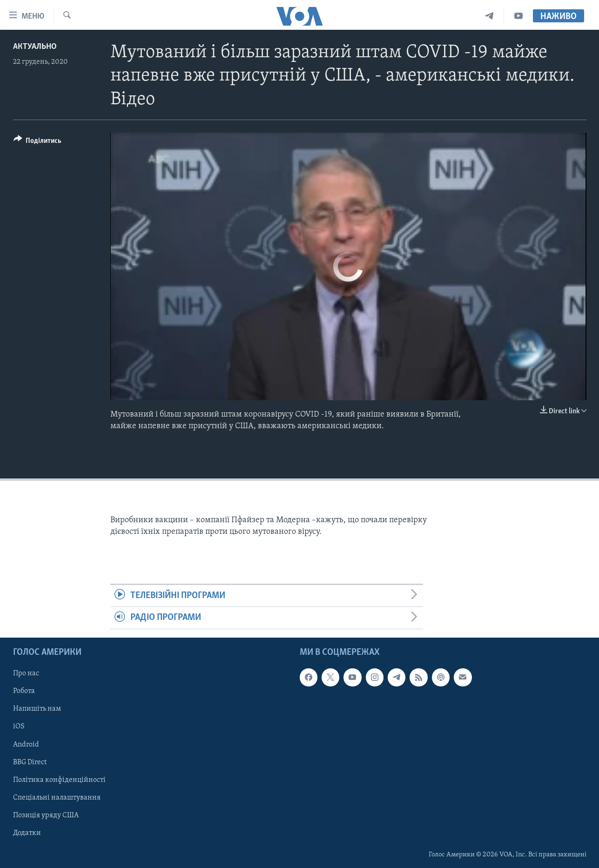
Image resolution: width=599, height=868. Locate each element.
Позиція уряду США (46, 815)
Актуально (35, 47)
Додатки (27, 833)
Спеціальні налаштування (57, 797)
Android (26, 744)
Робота (24, 691)
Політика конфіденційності (59, 780)
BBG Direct (30, 762)
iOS (19, 727)
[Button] (38, 142)
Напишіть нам (37, 709)
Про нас (26, 673)
